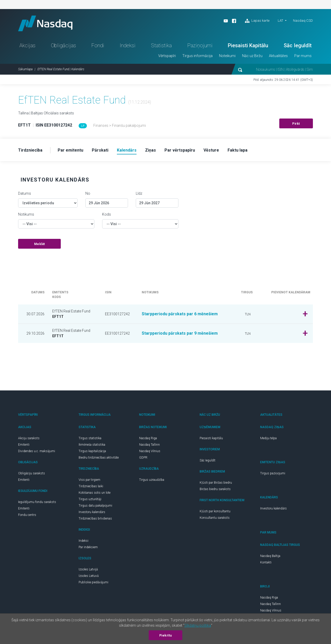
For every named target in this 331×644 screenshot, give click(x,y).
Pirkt (296, 124)
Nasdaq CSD (303, 21)
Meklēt (40, 244)
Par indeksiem (88, 547)
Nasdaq (45, 23)
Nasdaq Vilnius (150, 451)
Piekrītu (166, 635)
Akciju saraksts (29, 438)
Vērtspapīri (167, 56)
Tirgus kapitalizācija (92, 451)
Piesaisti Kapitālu (248, 45)
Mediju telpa (268, 438)
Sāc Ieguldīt (298, 45)
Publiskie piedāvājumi (93, 582)
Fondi (98, 45)
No (88, 193)
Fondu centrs (27, 515)
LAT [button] (280, 21)
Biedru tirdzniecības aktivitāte (99, 458)
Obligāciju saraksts (32, 473)
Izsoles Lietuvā (89, 576)
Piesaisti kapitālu (211, 438)
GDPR (143, 458)
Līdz (139, 193)
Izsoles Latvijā (88, 569)
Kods (107, 214)
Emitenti (24, 445)
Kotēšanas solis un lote (95, 493)
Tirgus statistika (90, 438)
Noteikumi (227, 56)
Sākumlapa (25, 69)
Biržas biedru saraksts (215, 489)
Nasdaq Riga (148, 438)
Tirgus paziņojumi (273, 473)
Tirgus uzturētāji (90, 499)
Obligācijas (63, 45)
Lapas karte (257, 21)
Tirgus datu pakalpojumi (95, 506)
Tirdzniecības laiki (91, 486)
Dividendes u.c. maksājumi (37, 451)
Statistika (161, 45)
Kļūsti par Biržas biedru (216, 483)
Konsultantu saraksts (215, 518)
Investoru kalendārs (92, 512)
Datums (25, 193)
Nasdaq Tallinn (149, 445)
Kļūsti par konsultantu (215, 511)
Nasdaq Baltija (270, 556)
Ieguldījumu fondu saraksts (37, 502)
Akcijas (27, 45)
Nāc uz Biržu (252, 56)
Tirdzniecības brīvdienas (95, 519)
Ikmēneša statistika (92, 445)
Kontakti (266, 562)
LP (83, 126)
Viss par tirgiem (89, 480)
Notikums (26, 214)
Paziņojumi (200, 45)
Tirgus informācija (197, 56)
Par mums (303, 56)
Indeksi (128, 45)
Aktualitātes (278, 56)
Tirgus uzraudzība (152, 480)
